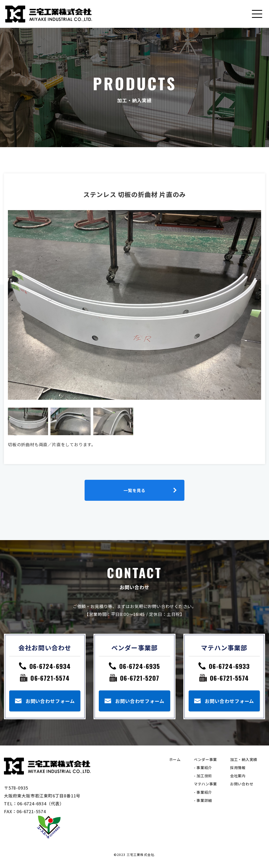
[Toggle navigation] (257, 14)
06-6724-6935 (140, 666)
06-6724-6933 (229, 666)
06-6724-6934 (50, 666)
